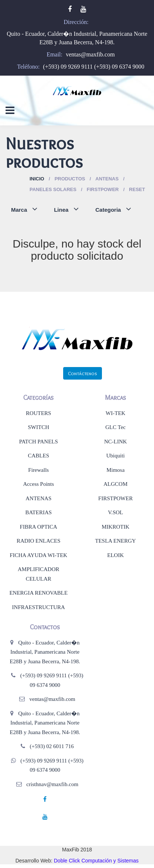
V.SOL (115, 512)
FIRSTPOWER (115, 498)
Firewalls (38, 470)
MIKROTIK (115, 527)
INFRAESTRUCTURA (39, 607)
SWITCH (39, 427)
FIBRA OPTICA (39, 527)
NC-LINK (116, 442)
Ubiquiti (116, 456)
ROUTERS (38, 413)
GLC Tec (115, 427)
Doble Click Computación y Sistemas (96, 861)
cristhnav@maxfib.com (52, 784)
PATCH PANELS (39, 442)
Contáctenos (83, 373)
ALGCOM (115, 484)
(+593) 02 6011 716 (52, 746)
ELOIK (115, 555)
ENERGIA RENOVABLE (38, 593)
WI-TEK (115, 413)
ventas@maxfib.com (90, 54)
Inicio (37, 179)
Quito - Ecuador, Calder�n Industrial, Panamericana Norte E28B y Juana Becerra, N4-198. (45, 652)
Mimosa (115, 470)
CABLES (38, 456)
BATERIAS (38, 512)
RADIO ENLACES (39, 541)
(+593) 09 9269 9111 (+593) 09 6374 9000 (94, 67)
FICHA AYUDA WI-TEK (38, 555)
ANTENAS (38, 498)
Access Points (38, 484)
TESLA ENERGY (116, 541)
